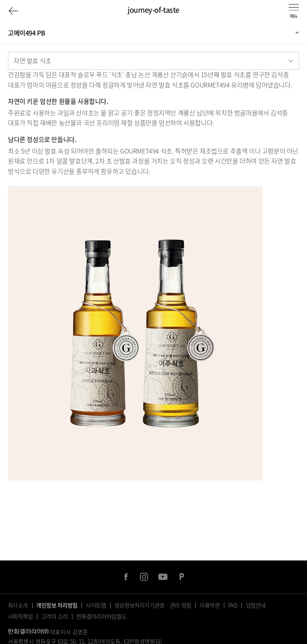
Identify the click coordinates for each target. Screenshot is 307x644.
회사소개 (18, 605)
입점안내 (256, 605)
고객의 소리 (55, 616)
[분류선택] (153, 33)
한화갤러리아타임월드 (102, 616)
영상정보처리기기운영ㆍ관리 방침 (153, 605)
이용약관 (210, 605)
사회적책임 (20, 616)
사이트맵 (96, 605)
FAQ (233, 605)
